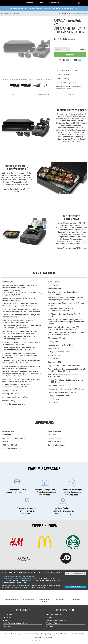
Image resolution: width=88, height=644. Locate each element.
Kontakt (6, 620)
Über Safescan (8, 615)
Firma (41, 3)
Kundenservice (54, 3)
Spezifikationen (42, 95)
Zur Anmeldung (75, 587)
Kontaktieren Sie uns (64, 88)
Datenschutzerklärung (77, 634)
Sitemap (13, 634)
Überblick (14, 95)
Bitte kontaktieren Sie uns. (79, 13)
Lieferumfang (72, 95)
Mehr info (6, 627)
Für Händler (7, 618)
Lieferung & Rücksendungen (56, 620)
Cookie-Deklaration (62, 634)
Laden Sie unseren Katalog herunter (16, 623)
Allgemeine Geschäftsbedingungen (28, 634)
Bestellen (70, 55)
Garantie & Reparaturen (54, 623)
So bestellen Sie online (54, 615)
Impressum (38, 637)
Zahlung (49, 618)
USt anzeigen (47, 637)
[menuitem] (10, 3)
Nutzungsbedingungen (48, 634)
